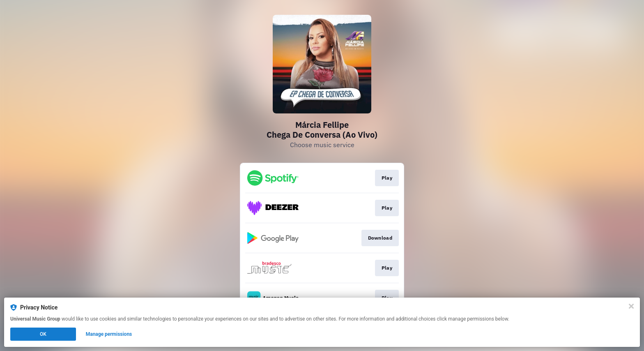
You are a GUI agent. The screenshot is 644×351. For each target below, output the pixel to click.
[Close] (631, 306)
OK (43, 334)
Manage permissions (109, 334)
